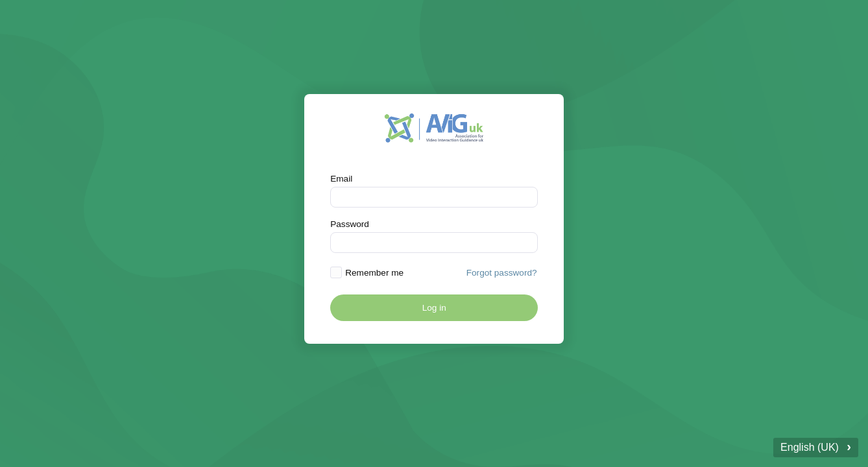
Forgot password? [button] (502, 273)
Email (341, 179)
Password (350, 224)
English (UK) (816, 446)
